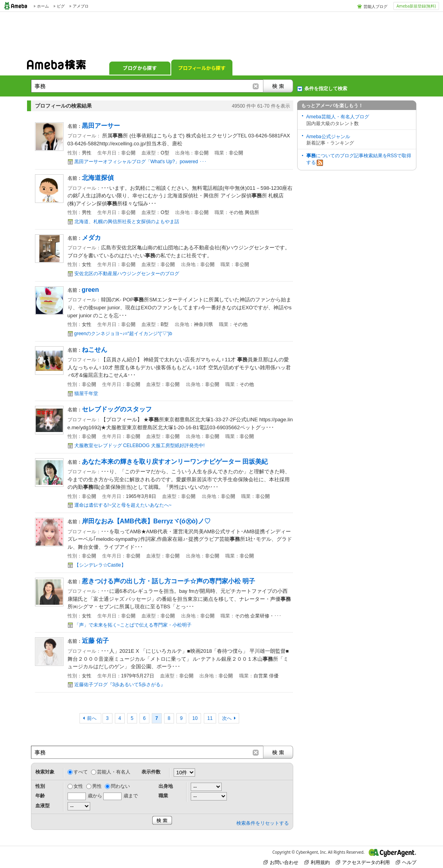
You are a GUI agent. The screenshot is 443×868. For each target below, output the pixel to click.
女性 (78, 786)
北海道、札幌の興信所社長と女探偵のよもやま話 (127, 222)
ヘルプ (406, 862)
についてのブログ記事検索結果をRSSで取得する (359, 159)
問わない (120, 786)
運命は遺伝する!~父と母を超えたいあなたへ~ (123, 505)
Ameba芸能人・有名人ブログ (338, 117)
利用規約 (317, 862)
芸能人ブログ (375, 6)
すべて (81, 772)
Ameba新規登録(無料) (416, 6)
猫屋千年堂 (86, 393)
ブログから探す (140, 68)
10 (195, 718)
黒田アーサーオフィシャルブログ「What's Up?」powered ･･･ (140, 162)
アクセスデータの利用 (363, 862)
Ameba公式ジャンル (328, 137)
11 (210, 718)
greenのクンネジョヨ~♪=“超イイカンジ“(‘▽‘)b (123, 334)
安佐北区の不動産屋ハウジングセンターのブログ (127, 274)
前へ (92, 718)
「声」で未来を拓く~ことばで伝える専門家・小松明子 (133, 625)
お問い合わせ (281, 862)
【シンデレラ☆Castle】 (100, 565)
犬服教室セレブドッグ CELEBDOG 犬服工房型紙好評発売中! (140, 446)
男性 (97, 786)
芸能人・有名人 (114, 772)
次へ (227, 718)
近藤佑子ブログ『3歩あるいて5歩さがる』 (120, 685)
